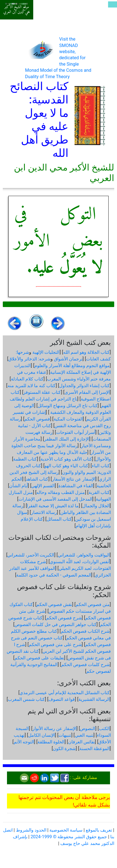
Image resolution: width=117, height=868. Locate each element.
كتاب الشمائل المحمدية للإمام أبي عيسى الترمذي (65, 693)
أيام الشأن (19, 486)
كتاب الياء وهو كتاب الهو (66, 466)
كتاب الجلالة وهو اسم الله (86, 352)
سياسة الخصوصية (66, 830)
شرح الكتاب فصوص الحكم (85, 631)
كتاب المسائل (59, 519)
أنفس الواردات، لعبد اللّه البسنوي (80, 562)
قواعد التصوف (62, 699)
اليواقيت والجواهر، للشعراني (84, 555)
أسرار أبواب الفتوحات (76, 432)
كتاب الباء (101, 466)
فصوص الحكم (37, 419)
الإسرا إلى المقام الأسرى (87, 392)
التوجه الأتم (24, 742)
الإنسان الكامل (42, 735)
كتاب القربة (99, 492)
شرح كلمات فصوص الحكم (85, 665)
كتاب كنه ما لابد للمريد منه (32, 386)
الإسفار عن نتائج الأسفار (74, 479)
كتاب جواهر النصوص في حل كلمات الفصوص (56, 625)
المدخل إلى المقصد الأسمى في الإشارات (55, 499)
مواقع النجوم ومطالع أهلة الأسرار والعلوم (72, 366)
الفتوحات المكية (68, 419)
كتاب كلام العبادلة (27, 379)
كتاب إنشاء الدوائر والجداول (84, 386)
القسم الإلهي (43, 486)
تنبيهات (65, 735)
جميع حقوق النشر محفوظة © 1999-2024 (69, 837)
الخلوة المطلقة (51, 742)
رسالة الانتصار (44, 512)
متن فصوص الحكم (93, 604)
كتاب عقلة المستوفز (42, 392)
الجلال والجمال (96, 506)
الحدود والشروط (31, 830)
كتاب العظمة (25, 459)
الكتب (104, 729)
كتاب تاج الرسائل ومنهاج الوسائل (68, 406)
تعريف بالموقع (99, 830)
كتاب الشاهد (37, 479)
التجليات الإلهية (46, 352)
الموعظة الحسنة (95, 749)
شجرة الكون (64, 749)
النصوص (88, 729)
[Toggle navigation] (113, 4)
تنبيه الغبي (84, 735)
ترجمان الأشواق (68, 359)
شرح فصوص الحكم (64, 618)
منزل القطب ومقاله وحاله (61, 492)
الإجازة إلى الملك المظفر (67, 439)
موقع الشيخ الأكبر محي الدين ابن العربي (17, 10)
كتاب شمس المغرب (26, 699)
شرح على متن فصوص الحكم (55, 645)
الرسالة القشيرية (94, 699)
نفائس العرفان (82, 742)
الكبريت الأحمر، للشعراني (31, 555)
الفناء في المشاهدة (76, 486)
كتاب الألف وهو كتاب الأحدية (66, 459)
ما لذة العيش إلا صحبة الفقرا (53, 506)
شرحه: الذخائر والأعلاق (29, 359)
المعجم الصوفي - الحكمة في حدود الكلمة (54, 575)
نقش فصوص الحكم (54, 604)
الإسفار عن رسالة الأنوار (54, 729)
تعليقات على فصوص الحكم (39, 658)
